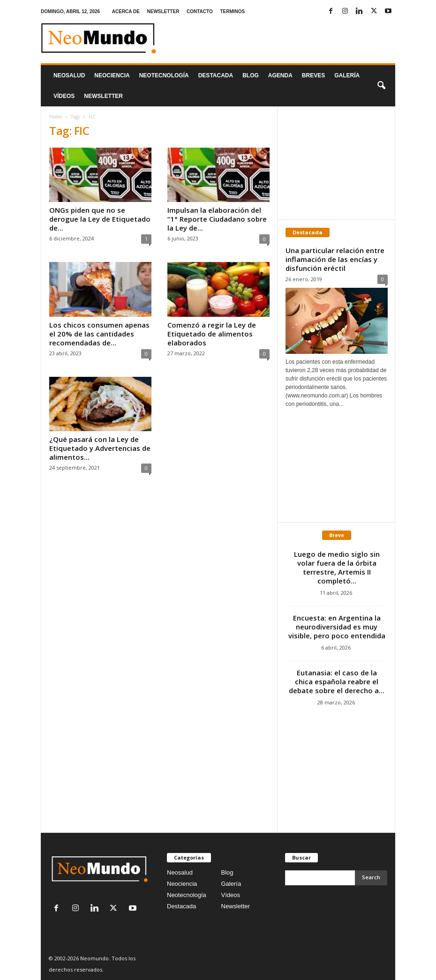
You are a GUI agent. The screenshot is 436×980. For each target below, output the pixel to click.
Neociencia (112, 75)
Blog (251, 75)
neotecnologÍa (164, 75)
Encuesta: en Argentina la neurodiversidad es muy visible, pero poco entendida (337, 627)
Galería (347, 75)
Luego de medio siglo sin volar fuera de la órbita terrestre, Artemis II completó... (337, 567)
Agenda (280, 75)
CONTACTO (200, 11)
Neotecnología (187, 895)
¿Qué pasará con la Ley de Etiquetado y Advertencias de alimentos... (100, 448)
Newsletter (236, 906)
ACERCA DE (126, 11)
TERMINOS (232, 11)
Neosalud (69, 75)
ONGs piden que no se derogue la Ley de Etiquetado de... (100, 219)
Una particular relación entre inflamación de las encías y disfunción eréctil (335, 259)
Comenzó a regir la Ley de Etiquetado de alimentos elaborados (212, 334)
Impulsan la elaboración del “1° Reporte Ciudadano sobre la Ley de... (217, 219)
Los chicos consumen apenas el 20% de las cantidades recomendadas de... (99, 334)
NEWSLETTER (163, 11)
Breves (313, 75)
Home (56, 117)
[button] (381, 86)
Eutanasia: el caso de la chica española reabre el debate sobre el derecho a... (337, 681)
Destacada (216, 75)
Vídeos (64, 96)
